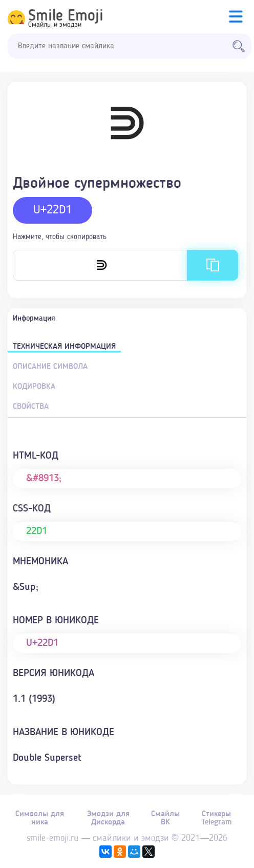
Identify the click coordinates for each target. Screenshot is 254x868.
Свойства (31, 407)
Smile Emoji (66, 16)
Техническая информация (64, 347)
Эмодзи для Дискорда (108, 818)
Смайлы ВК (165, 818)
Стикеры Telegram (217, 818)
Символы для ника (40, 818)
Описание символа (50, 367)
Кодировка (34, 387)
